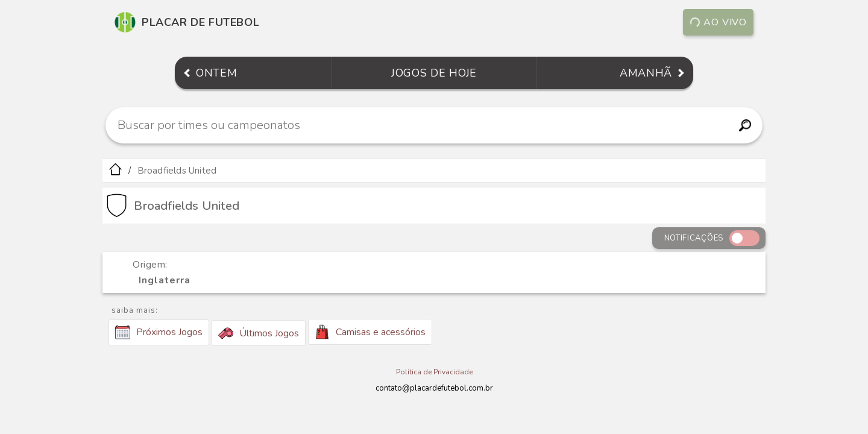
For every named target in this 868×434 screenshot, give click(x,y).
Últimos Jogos (259, 333)
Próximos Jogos (159, 332)
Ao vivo (719, 22)
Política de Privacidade (434, 372)
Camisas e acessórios (370, 332)
